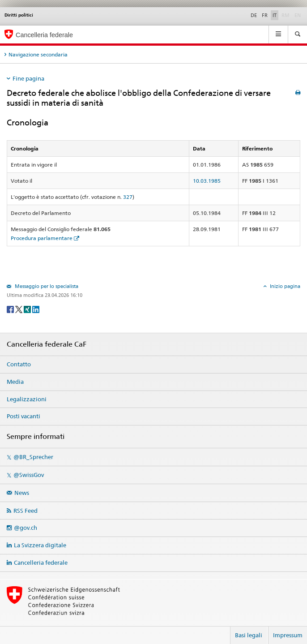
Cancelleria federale (41, 562)
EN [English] (298, 15)
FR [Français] (265, 15)
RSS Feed (26, 511)
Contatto (19, 364)
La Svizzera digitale (40, 545)
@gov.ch (26, 528)
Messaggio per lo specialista (46, 286)
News (22, 493)
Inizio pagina (284, 286)
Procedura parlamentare (42, 238)
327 (128, 197)
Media (15, 382)
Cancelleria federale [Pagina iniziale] (44, 35)
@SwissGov (29, 475)
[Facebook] (11, 309)
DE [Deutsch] (254, 15)
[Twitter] (19, 309)
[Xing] (28, 309)
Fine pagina (28, 78)
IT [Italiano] (275, 15)
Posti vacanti (23, 416)
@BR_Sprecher (33, 457)
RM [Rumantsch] (286, 15)
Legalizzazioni (27, 399)
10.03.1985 (207, 181)
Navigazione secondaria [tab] (38, 54)
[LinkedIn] (36, 309)
